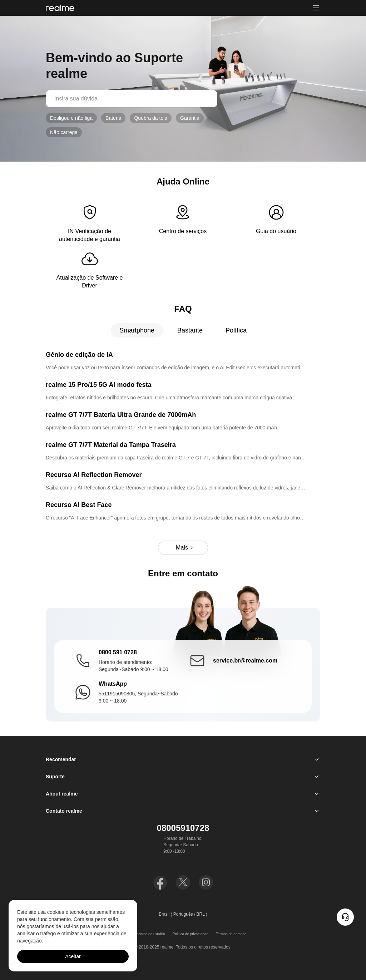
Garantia (190, 118)
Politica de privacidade (191, 934)
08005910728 (183, 828)
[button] (316, 8)
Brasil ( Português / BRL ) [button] (183, 914)
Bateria (113, 118)
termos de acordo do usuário (142, 934)
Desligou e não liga (71, 118)
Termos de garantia (231, 934)
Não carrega (64, 132)
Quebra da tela (151, 118)
